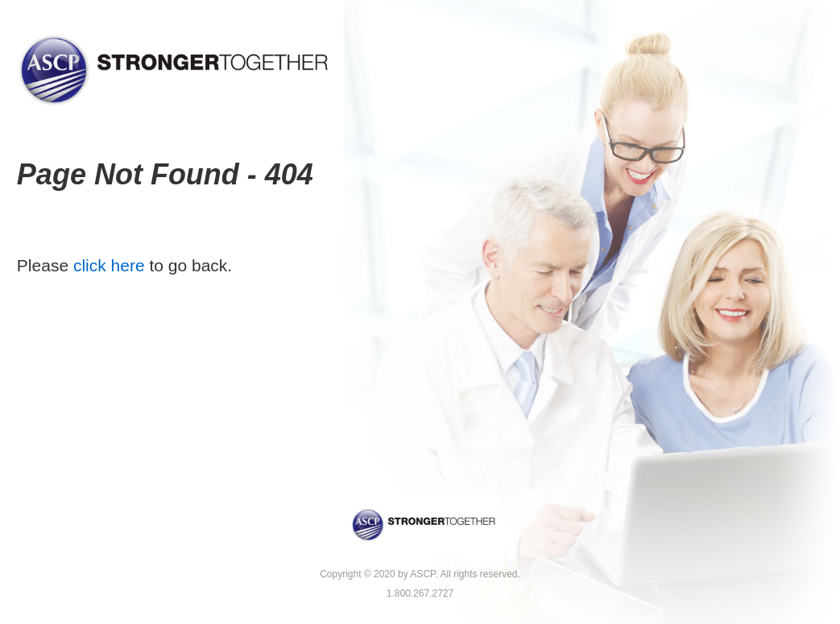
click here (109, 265)
